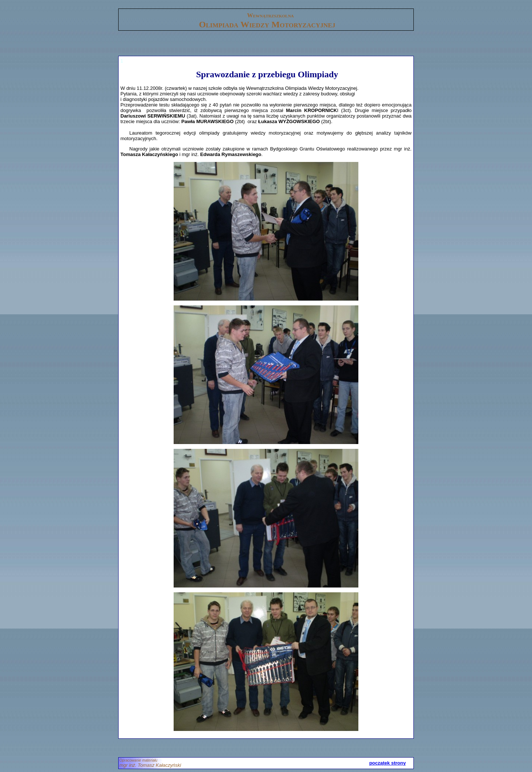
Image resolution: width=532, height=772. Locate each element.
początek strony (387, 763)
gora (123, 6)
